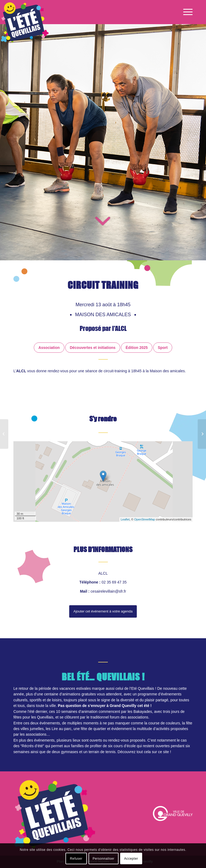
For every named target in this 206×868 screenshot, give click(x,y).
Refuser (76, 859)
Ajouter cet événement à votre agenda (103, 612)
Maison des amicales (104, 315)
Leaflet (125, 519)
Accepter (131, 859)
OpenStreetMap (145, 519)
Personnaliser (103, 859)
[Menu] (187, 12)
